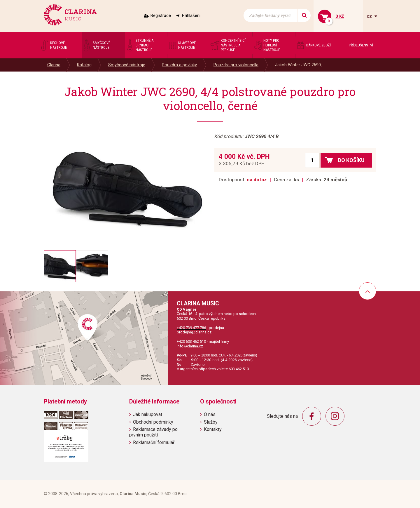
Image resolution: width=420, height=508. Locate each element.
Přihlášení (191, 15)
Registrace (161, 15)
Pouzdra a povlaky (179, 65)
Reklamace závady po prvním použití (153, 432)
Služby (211, 422)
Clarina (54, 65)
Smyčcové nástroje (127, 65)
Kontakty (213, 429)
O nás (210, 414)
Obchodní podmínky (153, 422)
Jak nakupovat (148, 414)
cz (370, 16)
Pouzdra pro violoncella (236, 65)
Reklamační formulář (154, 442)
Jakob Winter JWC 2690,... (300, 65)
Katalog (84, 65)
